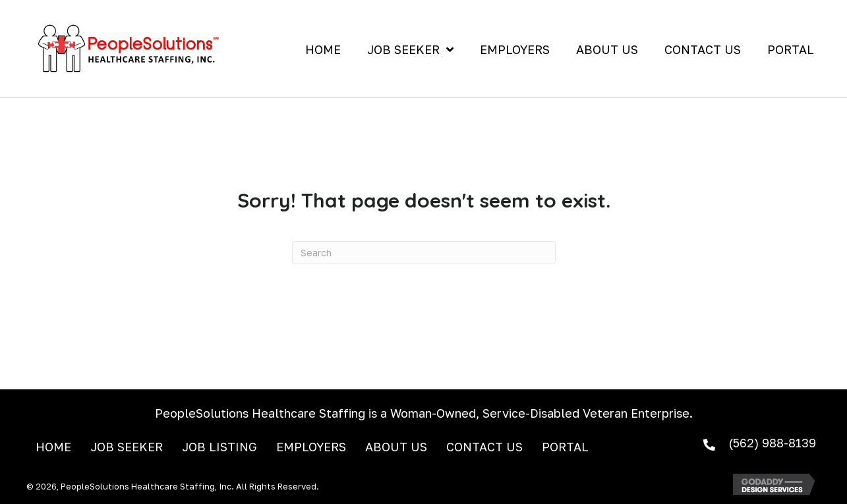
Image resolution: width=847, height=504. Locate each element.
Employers (311, 447)
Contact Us (484, 447)
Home (53, 447)
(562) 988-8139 (772, 443)
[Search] (424, 253)
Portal (565, 447)
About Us (396, 447)
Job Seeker (127, 447)
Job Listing (219, 447)
